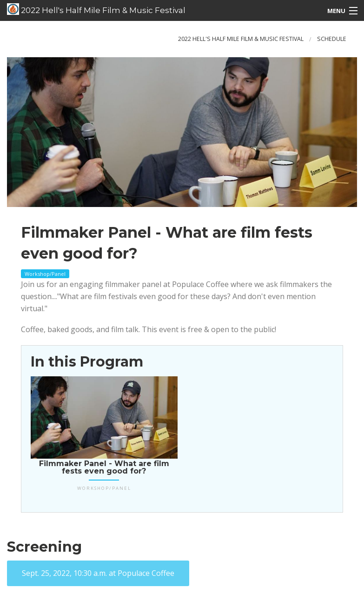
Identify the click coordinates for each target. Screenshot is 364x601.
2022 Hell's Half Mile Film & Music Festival (96, 9)
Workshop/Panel (45, 274)
